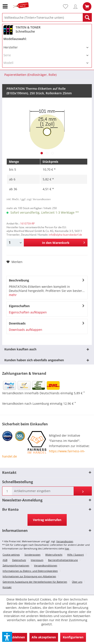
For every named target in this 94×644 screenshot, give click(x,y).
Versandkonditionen (46, 565)
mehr (13, 295)
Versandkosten (65, 541)
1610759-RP (27, 224)
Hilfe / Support (75, 555)
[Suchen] (87, 17)
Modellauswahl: (15, 39)
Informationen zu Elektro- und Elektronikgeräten (30, 571)
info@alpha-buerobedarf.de (65, 235)
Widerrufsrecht (54, 555)
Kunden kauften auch (20, 349)
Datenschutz (19, 560)
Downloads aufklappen (26, 330)
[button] (7, 637)
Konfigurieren (73, 637)
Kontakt (7, 587)
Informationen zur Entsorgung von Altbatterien (29, 576)
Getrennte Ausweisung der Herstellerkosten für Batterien (35, 582)
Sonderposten (32, 555)
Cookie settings (11, 555)
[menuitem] (6, 6)
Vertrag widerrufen (47, 520)
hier (67, 548)
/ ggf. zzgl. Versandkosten (35, 199)
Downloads (17, 323)
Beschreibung (19, 280)
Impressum (37, 560)
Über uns (77, 582)
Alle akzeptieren (44, 637)
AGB (5, 560)
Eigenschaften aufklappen (28, 312)
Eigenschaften (19, 306)
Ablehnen (18, 637)
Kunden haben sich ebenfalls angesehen (34, 360)
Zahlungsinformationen (16, 565)
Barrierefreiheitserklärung (63, 560)
